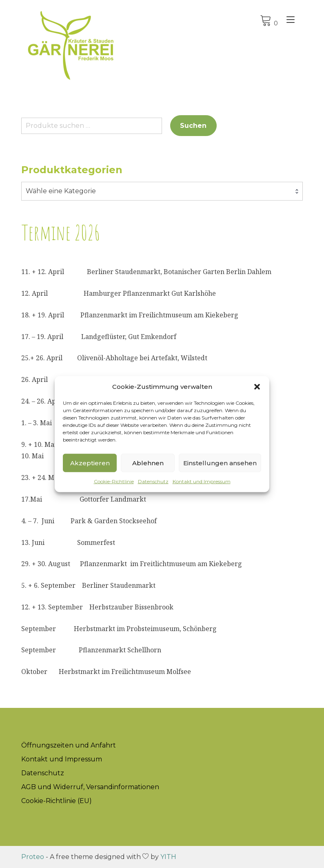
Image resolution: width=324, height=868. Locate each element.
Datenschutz (153, 481)
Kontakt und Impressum (202, 481)
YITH (168, 857)
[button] (257, 387)
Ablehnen (148, 463)
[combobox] (162, 191)
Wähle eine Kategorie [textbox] (61, 191)
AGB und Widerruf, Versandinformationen (90, 787)
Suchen (193, 126)
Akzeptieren (90, 463)
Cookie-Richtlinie (114, 481)
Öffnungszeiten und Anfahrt (69, 745)
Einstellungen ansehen (220, 463)
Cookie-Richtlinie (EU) (57, 801)
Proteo (33, 857)
